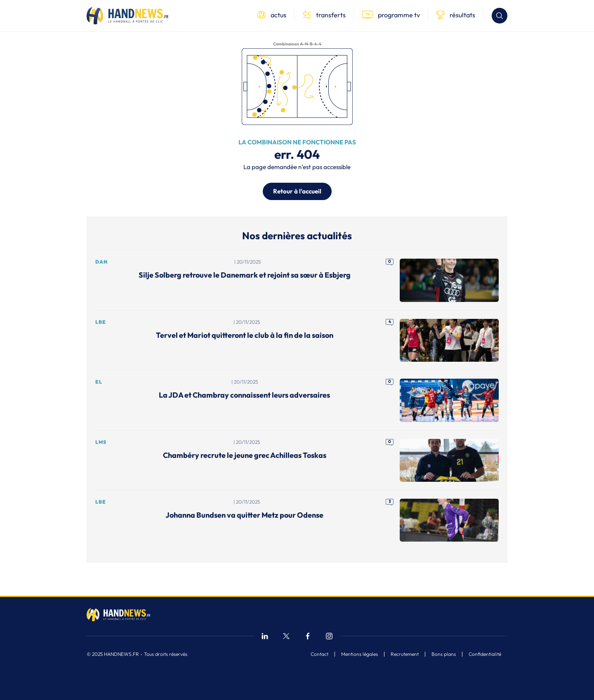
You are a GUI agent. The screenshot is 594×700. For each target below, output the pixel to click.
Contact (319, 654)
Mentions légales (359, 654)
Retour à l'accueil (297, 191)
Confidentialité (485, 654)
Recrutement (405, 654)
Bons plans (444, 654)
